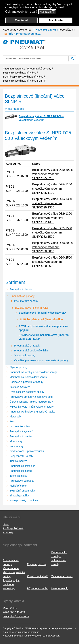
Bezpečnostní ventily (21, 456)
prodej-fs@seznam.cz (16, 616)
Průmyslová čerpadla (22, 481)
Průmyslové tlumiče (21, 436)
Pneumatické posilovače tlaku (31, 351)
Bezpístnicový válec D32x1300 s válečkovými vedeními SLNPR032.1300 (52, 218)
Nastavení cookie (12, 636)
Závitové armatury (62, 576)
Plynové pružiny (19, 367)
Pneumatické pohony (23, 296)
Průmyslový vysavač (21, 431)
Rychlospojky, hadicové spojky (27, 392)
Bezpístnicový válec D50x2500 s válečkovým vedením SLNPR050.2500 (52, 262)
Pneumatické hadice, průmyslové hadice (33, 412)
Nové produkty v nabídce (24, 500)
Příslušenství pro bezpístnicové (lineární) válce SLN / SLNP (44, 337)
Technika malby (19, 476)
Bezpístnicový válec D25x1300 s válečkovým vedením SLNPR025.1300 (52, 203)
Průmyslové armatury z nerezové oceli (31, 397)
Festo (13, 421)
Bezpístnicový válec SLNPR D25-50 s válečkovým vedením (41, 118)
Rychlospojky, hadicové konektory (11, 584)
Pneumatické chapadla (27, 346)
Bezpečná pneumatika (22, 491)
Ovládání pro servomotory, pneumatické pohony (41, 360)
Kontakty (8, 532)
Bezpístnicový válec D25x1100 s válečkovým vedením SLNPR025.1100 (52, 189)
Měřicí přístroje (18, 486)
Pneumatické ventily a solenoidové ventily (33, 372)
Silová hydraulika (19, 496)
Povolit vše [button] (56, 20)
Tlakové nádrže (18, 461)
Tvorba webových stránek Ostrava (42, 636)
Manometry (16, 441)
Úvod (6, 524)
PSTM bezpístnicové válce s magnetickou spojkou (44, 328)
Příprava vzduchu (38, 588)
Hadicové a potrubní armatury (26, 382)
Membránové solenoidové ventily (28, 377)
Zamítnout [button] (22, 20)
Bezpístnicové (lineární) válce (32, 308)
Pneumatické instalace (22, 466)
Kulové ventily (60, 588)
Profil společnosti (13, 528)
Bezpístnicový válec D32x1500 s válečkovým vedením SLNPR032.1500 (52, 232)
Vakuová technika (20, 426)
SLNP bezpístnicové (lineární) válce (41, 319)
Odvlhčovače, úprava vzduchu (27, 451)
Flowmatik (15, 417)
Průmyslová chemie (21, 289)
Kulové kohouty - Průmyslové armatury (32, 407)
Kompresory (17, 446)
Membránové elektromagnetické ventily (14, 572)
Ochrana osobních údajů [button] (21, 12)
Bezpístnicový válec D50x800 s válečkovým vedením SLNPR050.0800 (52, 247)
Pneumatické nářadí (21, 471)
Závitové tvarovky (20, 387)
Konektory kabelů (38, 576)
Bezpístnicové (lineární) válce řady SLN (43, 313)
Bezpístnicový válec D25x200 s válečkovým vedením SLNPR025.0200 (52, 174)
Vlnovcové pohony (25, 355)
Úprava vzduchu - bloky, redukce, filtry (31, 402)
